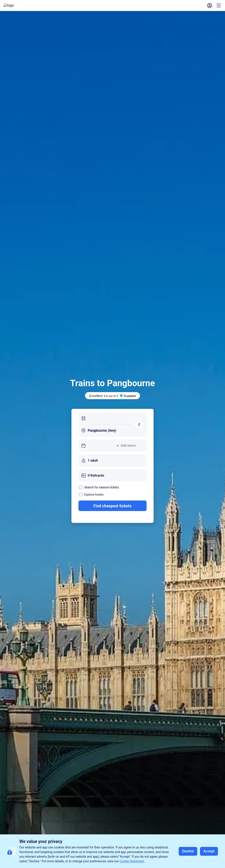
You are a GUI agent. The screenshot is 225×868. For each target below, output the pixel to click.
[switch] (209, 430)
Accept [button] (209, 851)
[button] (160, 8)
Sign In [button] (206, 8)
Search (202, 465)
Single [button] (17, 430)
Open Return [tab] (60, 430)
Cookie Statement (132, 861)
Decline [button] (188, 851)
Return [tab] (36, 430)
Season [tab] (84, 430)
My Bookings (130, 8)
